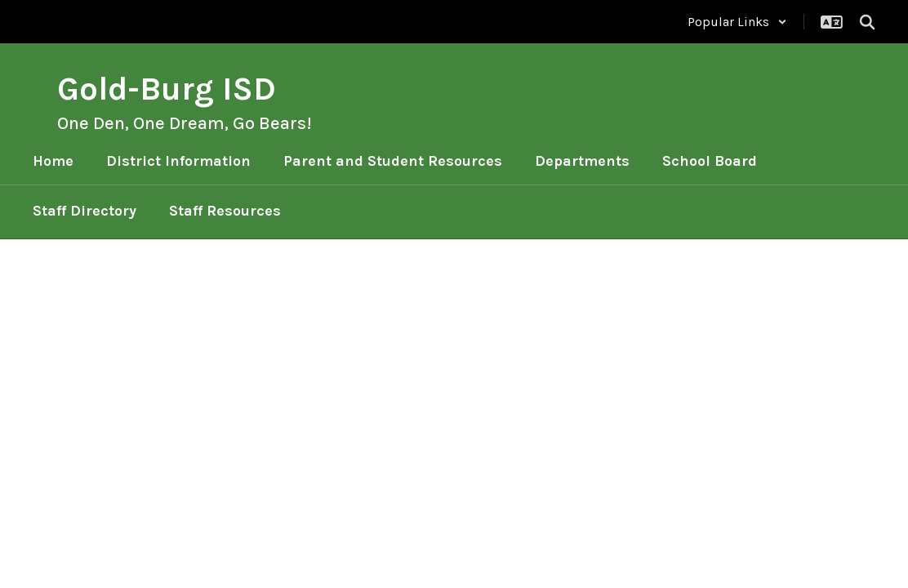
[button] (737, 22)
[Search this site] (867, 22)
